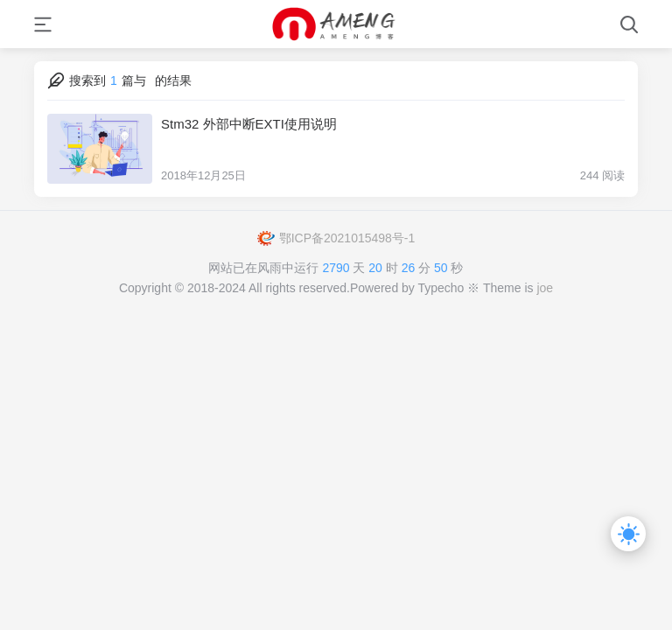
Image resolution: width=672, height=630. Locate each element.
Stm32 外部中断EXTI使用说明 (249, 124)
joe (545, 288)
